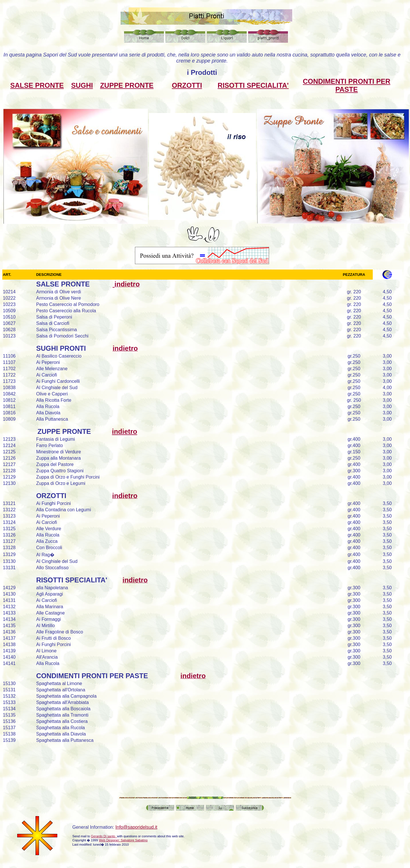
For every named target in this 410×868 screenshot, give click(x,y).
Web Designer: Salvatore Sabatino (123, 840)
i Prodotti (202, 72)
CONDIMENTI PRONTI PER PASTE (347, 85)
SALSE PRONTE (37, 85)
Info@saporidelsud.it (136, 827)
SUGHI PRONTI (61, 348)
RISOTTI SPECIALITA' (253, 85)
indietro (125, 431)
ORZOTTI (187, 85)
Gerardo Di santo (104, 836)
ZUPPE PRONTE (127, 85)
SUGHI (82, 85)
